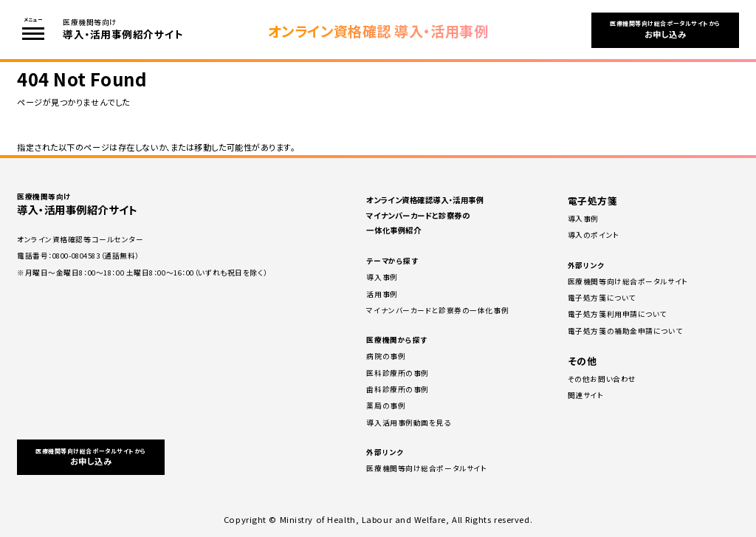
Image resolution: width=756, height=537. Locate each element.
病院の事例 (386, 356)
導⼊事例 (583, 219)
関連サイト (586, 395)
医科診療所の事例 (397, 373)
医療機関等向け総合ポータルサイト (426, 468)
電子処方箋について (602, 298)
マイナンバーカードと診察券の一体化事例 (437, 310)
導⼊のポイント (594, 235)
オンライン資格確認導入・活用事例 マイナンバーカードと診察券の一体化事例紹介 (425, 215)
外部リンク (385, 452)
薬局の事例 (386, 406)
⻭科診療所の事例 (397, 389)
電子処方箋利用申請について (617, 314)
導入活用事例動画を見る (408, 423)
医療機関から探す (396, 340)
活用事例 (382, 294)
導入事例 (382, 277)
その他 (583, 361)
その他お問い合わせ (602, 379)
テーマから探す (392, 261)
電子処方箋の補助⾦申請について (625, 331)
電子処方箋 (593, 201)
